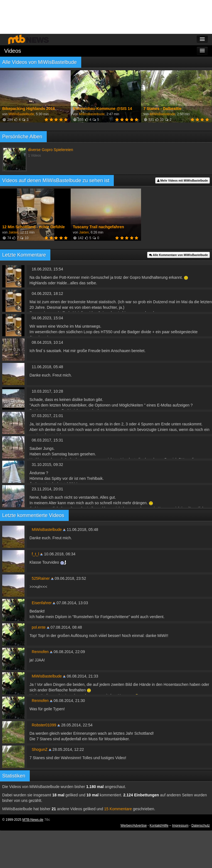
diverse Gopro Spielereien (51, 150)
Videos (13, 51)
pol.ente (39, 627)
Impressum (180, 826)
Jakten (13, 232)
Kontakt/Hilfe (159, 826)
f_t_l (35, 554)
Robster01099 (44, 725)
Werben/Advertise (134, 826)
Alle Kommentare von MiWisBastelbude (178, 255)
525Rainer (41, 578)
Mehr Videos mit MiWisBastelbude (183, 180)
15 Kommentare (118, 809)
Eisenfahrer (42, 603)
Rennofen (40, 652)
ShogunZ (40, 749)
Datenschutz (201, 826)
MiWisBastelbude (21, 114)
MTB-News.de (33, 820)
